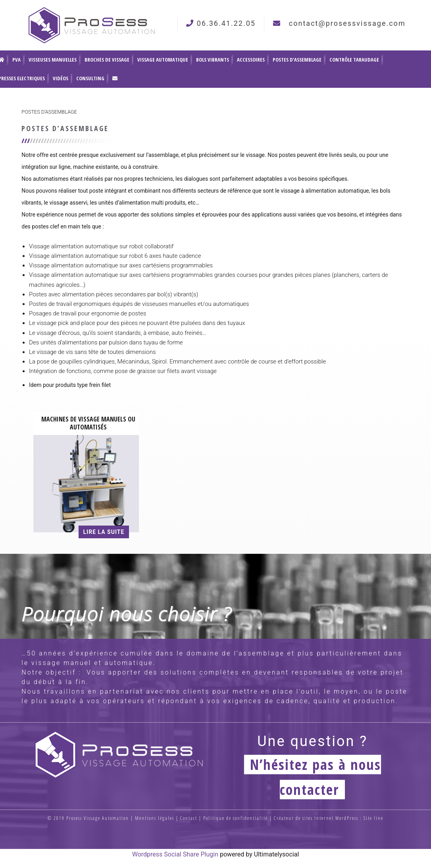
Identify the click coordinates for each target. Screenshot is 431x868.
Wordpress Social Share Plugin (176, 854)
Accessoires (251, 60)
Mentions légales (155, 818)
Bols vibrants (213, 60)
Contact (189, 818)
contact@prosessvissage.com (347, 23)
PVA (16, 60)
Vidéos (61, 78)
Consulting (90, 78)
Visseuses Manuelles (53, 60)
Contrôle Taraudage (354, 60)
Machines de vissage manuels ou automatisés (88, 423)
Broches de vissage (107, 60)
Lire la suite (104, 532)
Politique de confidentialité (236, 818)
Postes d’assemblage (297, 60)
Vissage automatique (163, 60)
